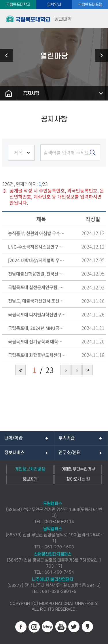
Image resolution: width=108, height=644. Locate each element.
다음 (77, 370)
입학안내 (54, 4)
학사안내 (9, 55)
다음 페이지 (66, 370)
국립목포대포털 (90, 4)
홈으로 (9, 93)
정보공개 (30, 479)
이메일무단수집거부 (78, 469)
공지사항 (31, 93)
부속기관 (67, 438)
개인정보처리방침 (30, 469)
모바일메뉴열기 (99, 19)
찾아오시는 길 (78, 479)
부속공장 (99, 55)
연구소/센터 (70, 453)
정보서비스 (14, 453)
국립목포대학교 (18, 4)
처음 (20, 370)
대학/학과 (13, 438)
